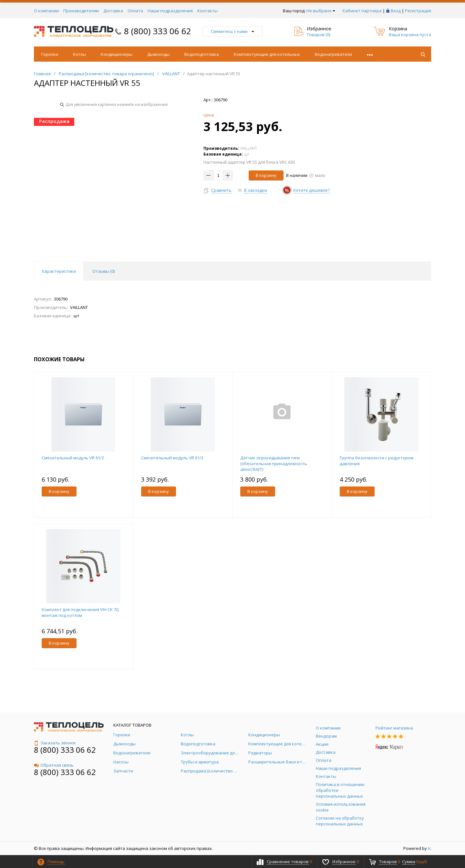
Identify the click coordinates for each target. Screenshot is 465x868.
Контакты (207, 11)
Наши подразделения (170, 11)
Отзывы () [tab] (103, 271)
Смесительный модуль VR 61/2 (73, 458)
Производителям (81, 11)
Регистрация (418, 11)
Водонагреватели (333, 54)
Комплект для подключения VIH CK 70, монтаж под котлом (80, 612)
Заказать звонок (55, 743)
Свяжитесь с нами (232, 31)
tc (429, 848)
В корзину (266, 175)
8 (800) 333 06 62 (158, 31)
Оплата (135, 11)
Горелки (50, 54)
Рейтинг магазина (394, 728)
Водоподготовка (202, 54)
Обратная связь (54, 765)
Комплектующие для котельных (267, 54)
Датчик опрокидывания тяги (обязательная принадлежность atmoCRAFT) (274, 464)
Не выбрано (321, 11)
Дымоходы (158, 54)
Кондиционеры (117, 54)
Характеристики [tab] (59, 271)
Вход (396, 11)
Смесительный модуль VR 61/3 (172, 458)
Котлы (79, 54)
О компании (46, 11)
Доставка (113, 11)
